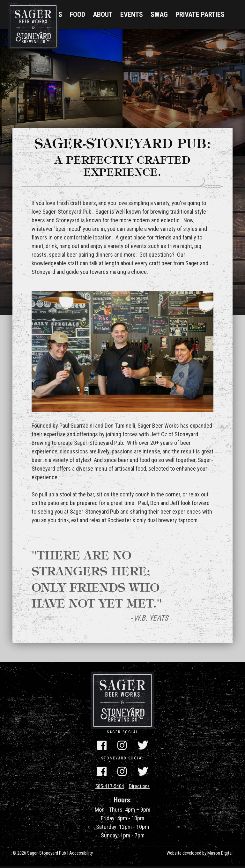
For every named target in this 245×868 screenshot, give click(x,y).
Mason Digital (220, 855)
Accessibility (81, 855)
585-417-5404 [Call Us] (108, 788)
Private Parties (200, 14)
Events (132, 14)
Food (78, 14)
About (103, 14)
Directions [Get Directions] (141, 788)
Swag (159, 14)
